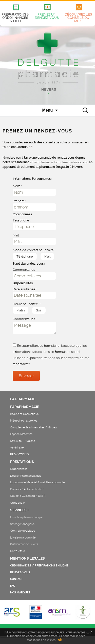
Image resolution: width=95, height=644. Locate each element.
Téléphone (23, 256)
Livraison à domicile (23, 538)
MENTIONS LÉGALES (27, 558)
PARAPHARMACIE (25, 407)
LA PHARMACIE (23, 399)
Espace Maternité (21, 434)
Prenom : (19, 201)
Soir (37, 310)
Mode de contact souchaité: (33, 250)
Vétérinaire (17, 448)
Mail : (16, 235)
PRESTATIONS (22, 462)
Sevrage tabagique (22, 524)
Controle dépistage (23, 531)
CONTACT (16, 579)
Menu (48, 110)
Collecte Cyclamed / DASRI (28, 496)
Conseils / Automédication (27, 489)
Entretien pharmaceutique (27, 517)
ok (60, 640)
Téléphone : (22, 220)
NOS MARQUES (20, 593)
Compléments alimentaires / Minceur (34, 428)
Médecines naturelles (24, 421)
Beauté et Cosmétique (24, 414)
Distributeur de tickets (24, 544)
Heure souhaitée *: (26, 304)
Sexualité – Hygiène (23, 441)
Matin (19, 310)
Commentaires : (24, 270)
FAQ (13, 586)
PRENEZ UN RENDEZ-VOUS (47, 16)
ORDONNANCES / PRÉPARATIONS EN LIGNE (39, 566)
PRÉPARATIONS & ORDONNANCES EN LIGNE (15, 18)
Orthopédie (17, 503)
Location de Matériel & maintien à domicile (37, 482)
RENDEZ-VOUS (20, 572)
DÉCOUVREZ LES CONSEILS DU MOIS (78, 18)
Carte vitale (17, 551)
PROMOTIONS (20, 454)
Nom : (17, 186)
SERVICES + (20, 510)
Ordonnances (19, 469)
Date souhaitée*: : (25, 289)
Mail (45, 256)
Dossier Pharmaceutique (26, 476)
